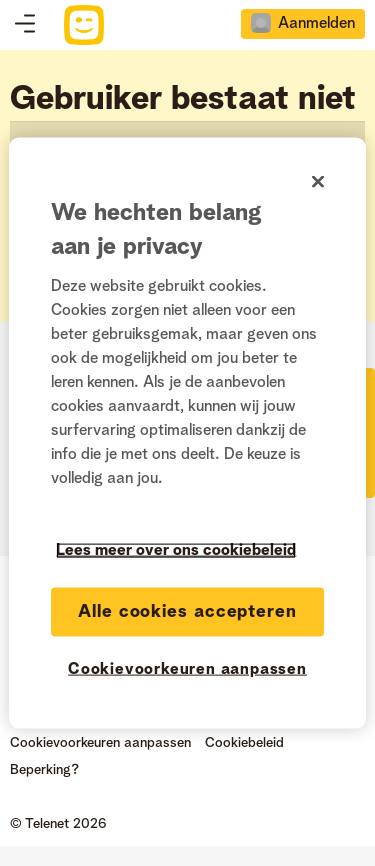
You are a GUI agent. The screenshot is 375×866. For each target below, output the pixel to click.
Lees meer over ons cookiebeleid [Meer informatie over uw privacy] (176, 551)
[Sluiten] (318, 182)
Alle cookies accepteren (187, 612)
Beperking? (44, 770)
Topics (25, 25)
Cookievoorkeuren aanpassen (100, 743)
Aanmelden (316, 24)
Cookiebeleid (244, 743)
